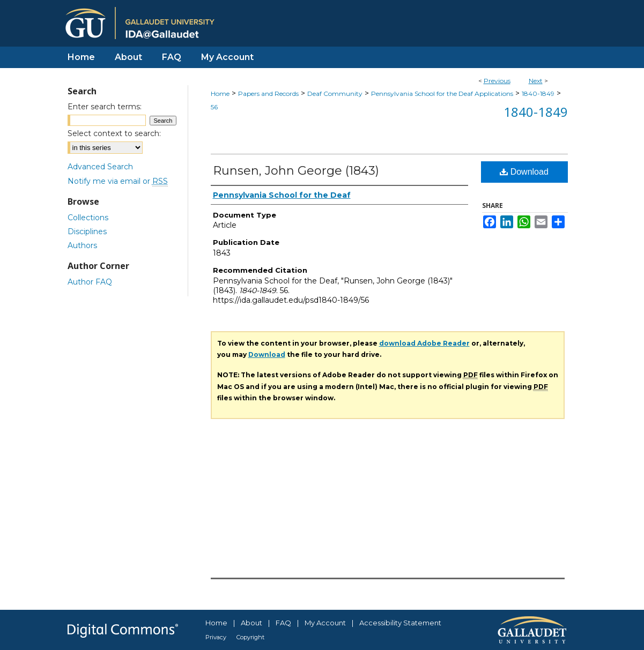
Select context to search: (114, 133)
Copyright (250, 637)
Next (536, 81)
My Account (325, 623)
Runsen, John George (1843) (296, 171)
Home (220, 94)
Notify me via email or (118, 181)
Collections (88, 218)
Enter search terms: (105, 107)
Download (524, 172)
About (251, 623)
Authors (82, 245)
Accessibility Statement (400, 623)
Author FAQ (90, 282)
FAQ (283, 623)
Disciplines (87, 231)
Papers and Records (268, 94)
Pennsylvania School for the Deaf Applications (442, 94)
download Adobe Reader (424, 343)
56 (214, 107)
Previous (497, 81)
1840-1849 (538, 94)
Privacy (216, 637)
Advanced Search (100, 167)
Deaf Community (335, 94)
